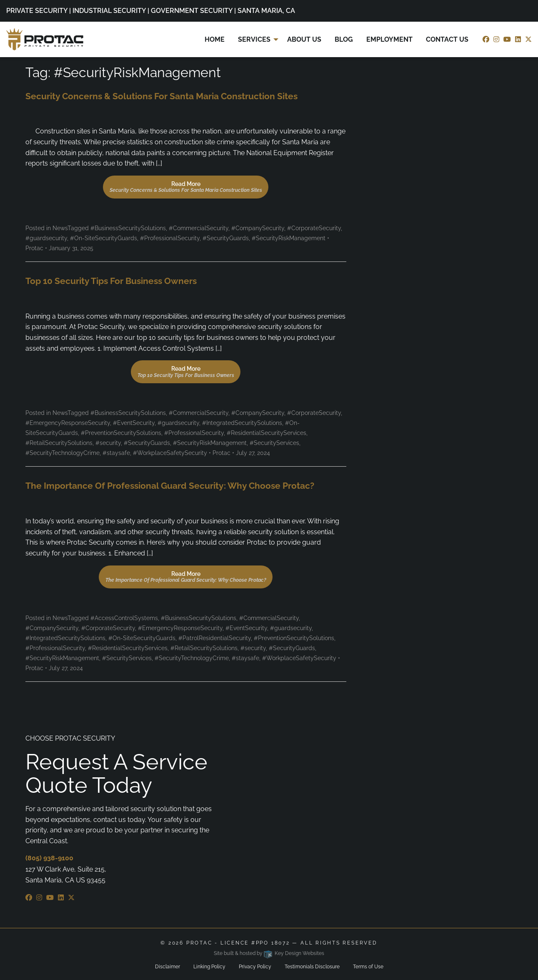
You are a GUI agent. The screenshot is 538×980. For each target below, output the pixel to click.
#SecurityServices (274, 443)
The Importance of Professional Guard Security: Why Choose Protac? (170, 486)
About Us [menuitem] (304, 39)
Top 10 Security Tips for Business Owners (111, 281)
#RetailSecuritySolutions (59, 443)
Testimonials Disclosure (312, 967)
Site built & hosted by (269, 953)
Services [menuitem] (254, 39)
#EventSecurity (134, 423)
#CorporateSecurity (314, 228)
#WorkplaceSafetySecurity (170, 453)
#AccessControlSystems (124, 618)
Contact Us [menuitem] (447, 39)
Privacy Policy (255, 967)
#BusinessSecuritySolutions (128, 228)
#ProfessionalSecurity (170, 238)
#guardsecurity (46, 238)
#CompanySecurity (258, 228)
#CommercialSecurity (199, 228)
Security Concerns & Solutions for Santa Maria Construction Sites (161, 96)
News (60, 228)
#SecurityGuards (226, 238)
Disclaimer (168, 967)
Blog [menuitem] (344, 39)
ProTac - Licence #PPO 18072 (238, 943)
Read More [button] (186, 187)
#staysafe (116, 453)
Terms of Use (368, 967)
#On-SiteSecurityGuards (104, 238)
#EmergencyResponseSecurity (68, 423)
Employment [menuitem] (389, 39)
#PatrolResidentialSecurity (215, 638)
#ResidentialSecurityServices (266, 433)
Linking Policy (209, 967)
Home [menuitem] (215, 39)
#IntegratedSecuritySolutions (242, 423)
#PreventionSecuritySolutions (121, 433)
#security (108, 443)
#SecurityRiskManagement (289, 238)
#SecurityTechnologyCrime (63, 453)
